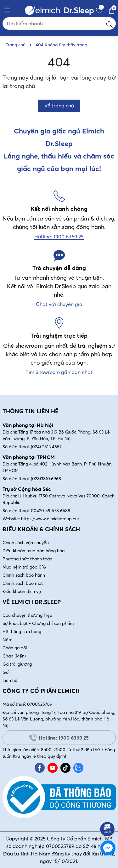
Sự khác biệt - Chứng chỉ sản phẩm (38, 623)
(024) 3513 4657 (46, 447)
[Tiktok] (65, 768)
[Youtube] (53, 768)
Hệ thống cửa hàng (22, 632)
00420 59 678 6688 (51, 511)
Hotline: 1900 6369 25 (59, 738)
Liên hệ (10, 680)
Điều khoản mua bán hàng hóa (34, 551)
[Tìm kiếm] (110, 23)
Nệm (7, 640)
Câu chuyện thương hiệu (27, 615)
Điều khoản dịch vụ (22, 591)
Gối (6, 672)
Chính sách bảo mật (23, 583)
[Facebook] (40, 768)
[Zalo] (78, 768)
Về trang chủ (59, 106)
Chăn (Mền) (14, 656)
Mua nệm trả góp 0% (24, 567)
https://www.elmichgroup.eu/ (50, 519)
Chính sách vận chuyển (26, 543)
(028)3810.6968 (46, 479)
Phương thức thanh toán (27, 559)
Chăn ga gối (15, 648)
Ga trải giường (17, 664)
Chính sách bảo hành (24, 575)
